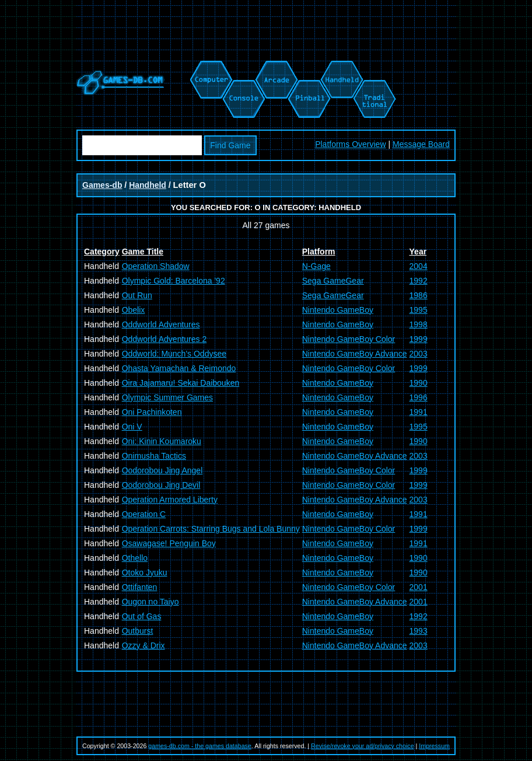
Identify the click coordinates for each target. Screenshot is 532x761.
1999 (419, 339)
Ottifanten (140, 587)
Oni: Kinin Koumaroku (162, 441)
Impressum (434, 746)
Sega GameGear (333, 281)
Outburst (138, 631)
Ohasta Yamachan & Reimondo (179, 368)
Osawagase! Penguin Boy (169, 543)
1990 (419, 383)
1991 (419, 412)
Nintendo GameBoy (338, 310)
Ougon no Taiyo (150, 602)
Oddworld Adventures (161, 324)
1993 (419, 631)
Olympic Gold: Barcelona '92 (174, 281)
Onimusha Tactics (154, 456)
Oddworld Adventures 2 (164, 339)
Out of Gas (142, 616)
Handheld (148, 185)
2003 (419, 354)
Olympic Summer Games (167, 397)
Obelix (134, 310)
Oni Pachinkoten (152, 412)
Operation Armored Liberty (170, 500)
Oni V (132, 427)
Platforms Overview (350, 144)
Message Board (421, 144)
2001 (419, 587)
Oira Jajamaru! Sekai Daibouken (181, 383)
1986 (419, 295)
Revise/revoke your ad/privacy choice (363, 746)
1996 (419, 397)
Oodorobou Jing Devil (161, 485)
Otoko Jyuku (145, 573)
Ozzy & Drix (143, 645)
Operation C (144, 514)
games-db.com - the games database (200, 746)
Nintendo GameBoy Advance (355, 354)
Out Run (137, 295)
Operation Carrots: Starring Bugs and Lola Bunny (211, 529)
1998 (419, 324)
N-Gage (316, 266)
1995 (419, 310)
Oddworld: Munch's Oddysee (174, 354)
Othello (135, 558)
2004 (419, 266)
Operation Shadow (156, 266)
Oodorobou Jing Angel (162, 470)
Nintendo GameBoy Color (349, 339)
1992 (419, 281)
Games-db (102, 185)
